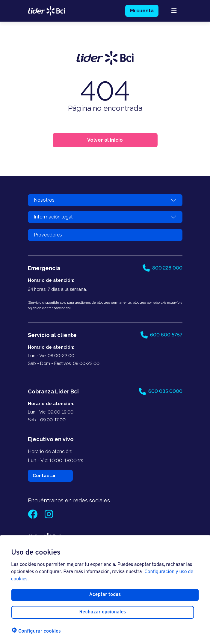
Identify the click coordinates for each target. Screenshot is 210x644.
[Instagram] (49, 516)
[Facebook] (33, 516)
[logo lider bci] (47, 10)
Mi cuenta (142, 11)
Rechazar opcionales (103, 612)
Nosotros (44, 200)
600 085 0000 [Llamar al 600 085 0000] (161, 391)
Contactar (44, 475)
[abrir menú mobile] (174, 11)
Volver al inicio (105, 140)
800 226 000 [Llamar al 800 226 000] (163, 268)
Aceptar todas (105, 595)
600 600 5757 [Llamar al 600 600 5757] (161, 335)
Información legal (53, 217)
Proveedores (48, 235)
